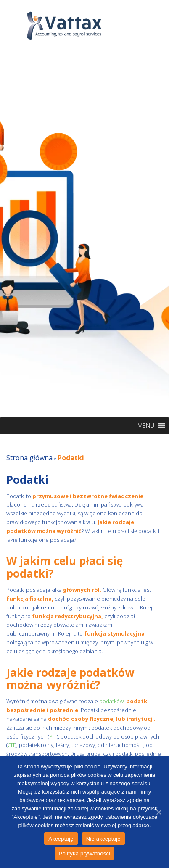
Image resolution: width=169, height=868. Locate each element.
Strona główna (29, 458)
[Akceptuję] (158, 812)
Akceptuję (61, 839)
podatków (111, 701)
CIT (11, 745)
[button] (146, 426)
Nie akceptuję (103, 839)
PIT (53, 736)
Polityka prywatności (85, 853)
